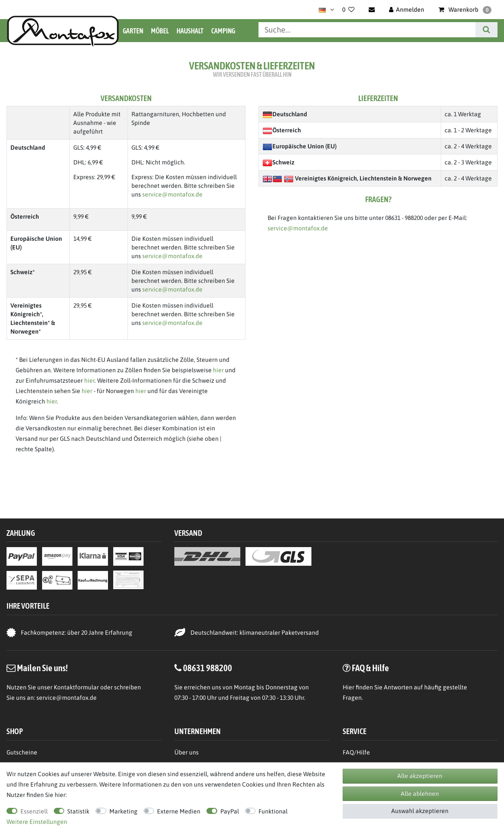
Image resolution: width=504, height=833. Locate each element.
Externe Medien (179, 811)
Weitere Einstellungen (37, 822)
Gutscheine (22, 752)
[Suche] (486, 30)
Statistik (78, 811)
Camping (223, 31)
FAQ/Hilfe (356, 752)
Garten (133, 31)
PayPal (230, 811)
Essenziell (34, 811)
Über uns (187, 752)
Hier (349, 687)
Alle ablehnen (420, 794)
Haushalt (190, 31)
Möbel (160, 31)
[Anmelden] (407, 10)
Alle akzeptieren (420, 776)
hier (218, 370)
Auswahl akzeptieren (420, 811)
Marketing (123, 811)
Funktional (273, 811)
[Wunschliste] (348, 10)
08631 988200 (208, 668)
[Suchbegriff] (367, 30)
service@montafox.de (172, 194)
